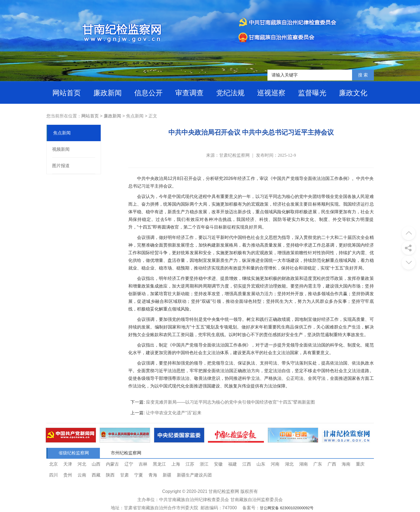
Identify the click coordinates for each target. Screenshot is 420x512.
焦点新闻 (62, 133)
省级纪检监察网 (74, 453)
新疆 (167, 475)
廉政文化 (353, 93)
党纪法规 (230, 93)
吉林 (143, 464)
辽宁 (129, 464)
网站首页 (67, 93)
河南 (275, 464)
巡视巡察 (271, 93)
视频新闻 (61, 149)
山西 (96, 464)
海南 (346, 464)
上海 (176, 464)
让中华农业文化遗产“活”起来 (174, 413)
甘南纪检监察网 (224, 491)
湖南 (303, 464)
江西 (247, 464)
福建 (233, 464)
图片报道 (61, 166)
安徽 (218, 464)
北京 (53, 464)
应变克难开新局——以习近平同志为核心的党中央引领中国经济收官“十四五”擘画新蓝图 (230, 402)
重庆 (360, 464)
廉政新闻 (108, 93)
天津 (68, 464)
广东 (318, 464)
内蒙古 (112, 464)
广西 (332, 464)
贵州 (68, 475)
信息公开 (148, 93)
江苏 (190, 464)
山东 (261, 464)
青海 (153, 475)
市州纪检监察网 (126, 453)
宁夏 (139, 475)
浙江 (204, 464)
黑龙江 (159, 464)
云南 (82, 475)
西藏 (96, 475)
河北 (82, 464)
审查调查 (189, 93)
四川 (53, 475)
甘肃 (124, 475)
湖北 (289, 464)
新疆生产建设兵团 (194, 475)
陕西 (110, 475)
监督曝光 (312, 93)
